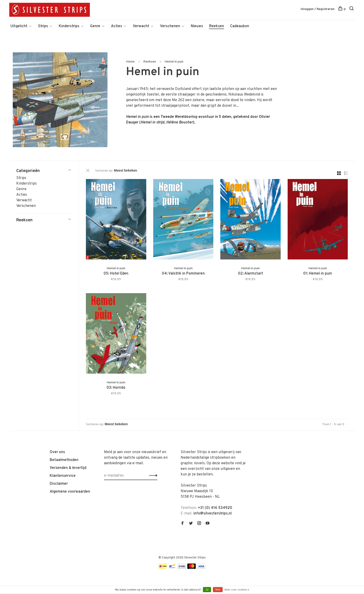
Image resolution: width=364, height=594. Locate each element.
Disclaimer (59, 484)
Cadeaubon (240, 26)
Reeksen (217, 26)
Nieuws (197, 26)
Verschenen (170, 26)
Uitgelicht (19, 26)
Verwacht (141, 26)
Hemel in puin (174, 62)
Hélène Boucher (180, 123)
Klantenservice (63, 476)
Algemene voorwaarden (70, 492)
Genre (95, 26)
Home (130, 62)
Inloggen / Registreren (318, 9)
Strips (43, 26)
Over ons (57, 452)
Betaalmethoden (64, 460)
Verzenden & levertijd (68, 468)
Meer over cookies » (237, 590)
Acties (117, 26)
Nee (218, 590)
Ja (207, 590)
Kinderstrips (69, 26)
